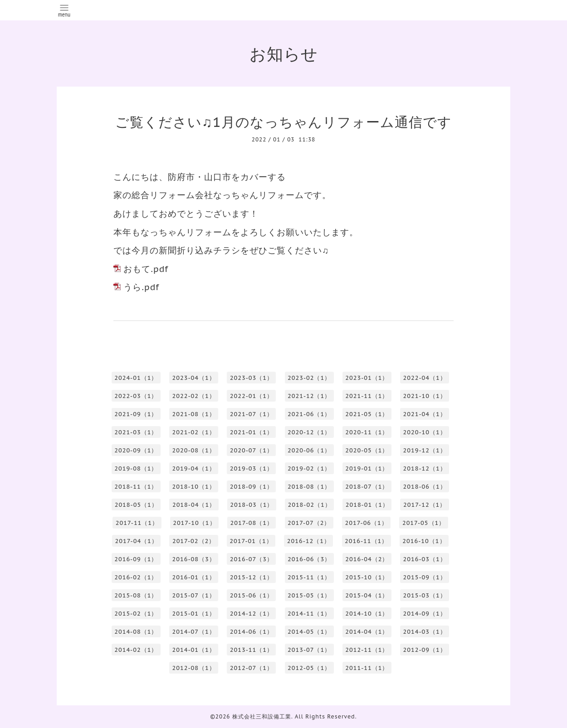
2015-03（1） (425, 595)
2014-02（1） (136, 650)
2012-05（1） (309, 668)
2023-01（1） (367, 378)
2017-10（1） (194, 523)
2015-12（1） (252, 577)
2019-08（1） (136, 468)
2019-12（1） (425, 450)
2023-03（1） (252, 378)
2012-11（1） (367, 650)
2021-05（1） (367, 414)
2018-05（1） (136, 505)
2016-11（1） (366, 541)
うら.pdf (141, 287)
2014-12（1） (252, 614)
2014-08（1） (136, 632)
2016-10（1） (424, 541)
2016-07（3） (252, 559)
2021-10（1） (425, 396)
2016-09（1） (136, 559)
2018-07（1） (367, 487)
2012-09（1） (425, 650)
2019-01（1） (367, 468)
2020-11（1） (367, 432)
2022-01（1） (252, 396)
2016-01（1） (194, 577)
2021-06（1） (309, 414)
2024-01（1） (136, 378)
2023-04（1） (194, 378)
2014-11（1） (309, 614)
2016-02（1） (136, 577)
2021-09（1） (136, 414)
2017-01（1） (251, 541)
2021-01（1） (252, 432)
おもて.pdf (146, 269)
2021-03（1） (136, 432)
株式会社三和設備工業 (262, 716)
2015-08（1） (136, 595)
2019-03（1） (252, 468)
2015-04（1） (367, 595)
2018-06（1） (425, 487)
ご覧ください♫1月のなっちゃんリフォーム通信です (283, 122)
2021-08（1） (194, 414)
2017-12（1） (425, 505)
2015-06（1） (252, 595)
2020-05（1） (367, 450)
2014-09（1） (425, 614)
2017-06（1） (366, 523)
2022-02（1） (194, 396)
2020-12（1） (309, 432)
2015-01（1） (194, 614)
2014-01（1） (194, 650)
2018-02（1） (309, 505)
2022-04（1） (425, 378)
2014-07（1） (194, 632)
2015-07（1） (194, 595)
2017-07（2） (309, 523)
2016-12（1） (309, 541)
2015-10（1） (367, 577)
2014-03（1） (425, 632)
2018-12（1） (425, 468)
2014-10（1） (367, 614)
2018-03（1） (252, 505)
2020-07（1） (252, 450)
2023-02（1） (309, 378)
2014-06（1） (252, 632)
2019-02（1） (309, 468)
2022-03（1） (136, 396)
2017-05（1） (424, 523)
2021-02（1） (194, 432)
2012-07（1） (252, 668)
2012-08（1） (194, 668)
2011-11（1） (367, 668)
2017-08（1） (252, 523)
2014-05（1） (309, 632)
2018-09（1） (252, 487)
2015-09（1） (425, 577)
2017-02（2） (194, 541)
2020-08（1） (194, 450)
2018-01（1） (367, 505)
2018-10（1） (194, 487)
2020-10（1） (425, 432)
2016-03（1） (425, 559)
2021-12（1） (309, 396)
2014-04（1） (367, 632)
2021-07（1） (252, 414)
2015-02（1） (136, 614)
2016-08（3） (194, 559)
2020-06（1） (309, 450)
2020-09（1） (136, 450)
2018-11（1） (136, 487)
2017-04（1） (136, 541)
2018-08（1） (309, 487)
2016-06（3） (309, 559)
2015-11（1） (309, 577)
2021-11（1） (367, 396)
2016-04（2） (367, 559)
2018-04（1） (194, 505)
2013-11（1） (252, 650)
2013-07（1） (309, 650)
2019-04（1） (194, 468)
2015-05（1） (309, 595)
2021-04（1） (425, 414)
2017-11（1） (137, 523)
